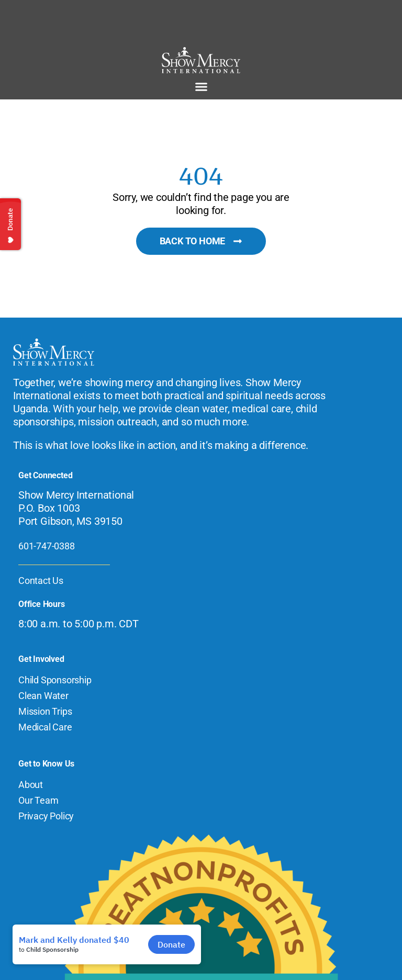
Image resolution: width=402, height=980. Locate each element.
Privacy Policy (46, 816)
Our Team (38, 800)
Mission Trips (45, 711)
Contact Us (41, 581)
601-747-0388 (47, 546)
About (31, 785)
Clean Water (43, 696)
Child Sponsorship (55, 680)
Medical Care (45, 727)
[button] (201, 87)
